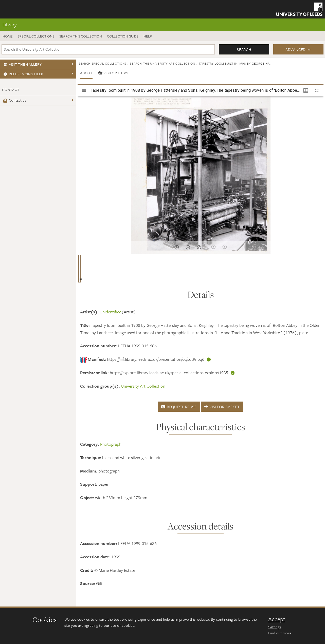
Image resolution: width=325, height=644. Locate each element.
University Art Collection (143, 386)
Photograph (111, 444)
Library (10, 24)
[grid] (201, 271)
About (86, 73)
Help (148, 36)
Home (8, 36)
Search (244, 49)
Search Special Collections (102, 63)
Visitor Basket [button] (222, 407)
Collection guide (123, 36)
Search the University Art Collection (162, 63)
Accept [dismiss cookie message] (277, 619)
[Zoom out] (188, 247)
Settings (275, 627)
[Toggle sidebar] (84, 90)
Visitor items (113, 73)
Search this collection (81, 36)
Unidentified (111, 312)
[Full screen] (317, 90)
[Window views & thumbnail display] (306, 90)
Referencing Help (23, 74)
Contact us (14, 100)
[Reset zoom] (199, 247)
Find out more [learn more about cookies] (280, 633)
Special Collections (36, 36)
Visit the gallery (22, 64)
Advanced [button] (296, 49)
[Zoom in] (177, 247)
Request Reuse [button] (179, 407)
